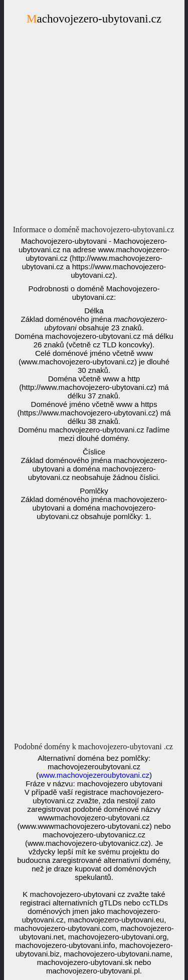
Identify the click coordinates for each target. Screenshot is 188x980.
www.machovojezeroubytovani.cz (94, 775)
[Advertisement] (94, 128)
